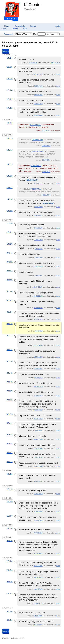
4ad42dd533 (38, 439)
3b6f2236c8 (38, 266)
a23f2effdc (39, 430)
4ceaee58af (38, 74)
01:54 (10, 620)
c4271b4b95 (38, 345)
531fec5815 (38, 395)
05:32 (10, 335)
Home (7, 26)
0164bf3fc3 (39, 331)
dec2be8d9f (38, 410)
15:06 (10, 516)
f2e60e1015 (38, 215)
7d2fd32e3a (38, 115)
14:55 (10, 138)
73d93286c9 (38, 533)
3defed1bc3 (38, 603)
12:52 (10, 108)
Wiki (25, 29)
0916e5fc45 (38, 86)
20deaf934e (38, 240)
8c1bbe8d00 (46, 195)
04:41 (10, 382)
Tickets (15, 29)
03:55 (10, 414)
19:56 (10, 474)
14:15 (10, 164)
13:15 (10, 79)
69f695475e (38, 457)
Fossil (16, 638)
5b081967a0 (38, 104)
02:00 (10, 611)
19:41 (10, 593)
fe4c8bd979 (38, 625)
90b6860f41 (46, 160)
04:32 (10, 400)
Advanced (8, 34)
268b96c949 (38, 520)
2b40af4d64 (38, 511)
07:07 (10, 271)
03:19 (10, 541)
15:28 (10, 223)
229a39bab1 (38, 448)
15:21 (10, 232)
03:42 (10, 453)
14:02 (10, 211)
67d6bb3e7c (38, 183)
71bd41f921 (38, 616)
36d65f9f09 (38, 257)
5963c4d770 (38, 387)
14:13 (10, 188)
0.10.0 (57, 63)
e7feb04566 (46, 172)
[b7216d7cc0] (36, 125)
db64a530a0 (38, 419)
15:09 (10, 502)
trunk (53, 63)
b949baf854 (38, 357)
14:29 (10, 244)
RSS (22, 638)
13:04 (10, 90)
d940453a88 (38, 287)
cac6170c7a (38, 589)
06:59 (10, 280)
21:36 (10, 582)
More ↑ (6, 51)
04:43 (10, 373)
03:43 (10, 435)
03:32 (10, 462)
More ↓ (6, 631)
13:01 (10, 99)
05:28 (10, 350)
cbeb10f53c (38, 207)
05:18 (10, 361)
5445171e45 (38, 296)
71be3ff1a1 (39, 249)
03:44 (10, 423)
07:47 (10, 253)
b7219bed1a (38, 553)
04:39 (10, 391)
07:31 (10, 262)
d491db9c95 (38, 228)
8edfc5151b (38, 577)
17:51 (10, 123)
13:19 (10, 67)
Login (57, 26)
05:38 (10, 324)
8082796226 (38, 566)
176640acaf (33, 63)
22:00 (10, 561)
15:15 (10, 489)
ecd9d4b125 (38, 308)
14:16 (10, 150)
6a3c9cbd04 (46, 146)
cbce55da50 (38, 466)
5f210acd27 (46, 130)
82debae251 (38, 481)
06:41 (10, 300)
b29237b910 (38, 319)
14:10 (10, 199)
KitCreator (33, 5)
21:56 (10, 570)
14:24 (10, 58)
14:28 (10, 528)
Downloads (20, 26)
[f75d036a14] (36, 166)
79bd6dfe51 (38, 369)
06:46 (10, 291)
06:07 (10, 312)
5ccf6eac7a (38, 378)
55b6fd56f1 (38, 275)
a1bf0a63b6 (38, 95)
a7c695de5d (38, 494)
